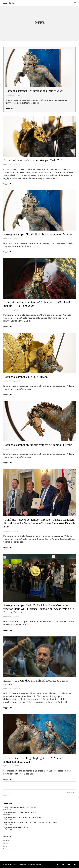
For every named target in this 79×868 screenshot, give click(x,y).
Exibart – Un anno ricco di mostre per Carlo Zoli (33, 160)
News (5, 846)
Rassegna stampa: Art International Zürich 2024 (34, 91)
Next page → (72, 793)
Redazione (11, 95)
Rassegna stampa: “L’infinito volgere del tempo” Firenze (38, 445)
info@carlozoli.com (35, 865)
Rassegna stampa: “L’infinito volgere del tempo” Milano (37, 234)
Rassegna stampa (9, 849)
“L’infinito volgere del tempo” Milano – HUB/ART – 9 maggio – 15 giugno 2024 (30, 822)
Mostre (6, 843)
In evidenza (7, 840)
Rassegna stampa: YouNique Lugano (26, 377)
